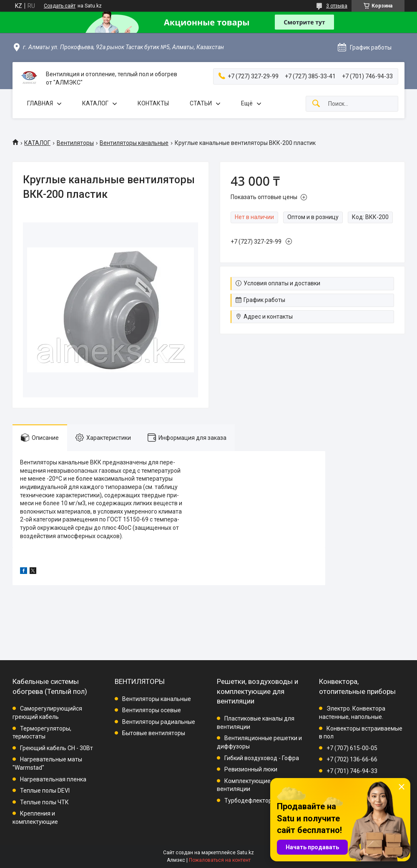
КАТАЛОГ (95, 103)
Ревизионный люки (251, 769)
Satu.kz (245, 853)
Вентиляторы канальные (134, 143)
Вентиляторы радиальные (159, 722)
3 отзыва (337, 6)
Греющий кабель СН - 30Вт (57, 748)
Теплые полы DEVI (45, 791)
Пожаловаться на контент (220, 860)
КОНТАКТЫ (153, 103)
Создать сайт (60, 6)
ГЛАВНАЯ (40, 103)
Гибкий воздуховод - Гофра (262, 758)
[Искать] (316, 104)
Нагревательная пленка (53, 779)
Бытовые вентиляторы (154, 733)
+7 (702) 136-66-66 (352, 759)
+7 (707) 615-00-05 (352, 748)
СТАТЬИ (201, 103)
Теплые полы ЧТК (44, 802)
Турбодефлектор (248, 801)
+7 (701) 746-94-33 (352, 771)
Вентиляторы (75, 143)
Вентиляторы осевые (152, 710)
